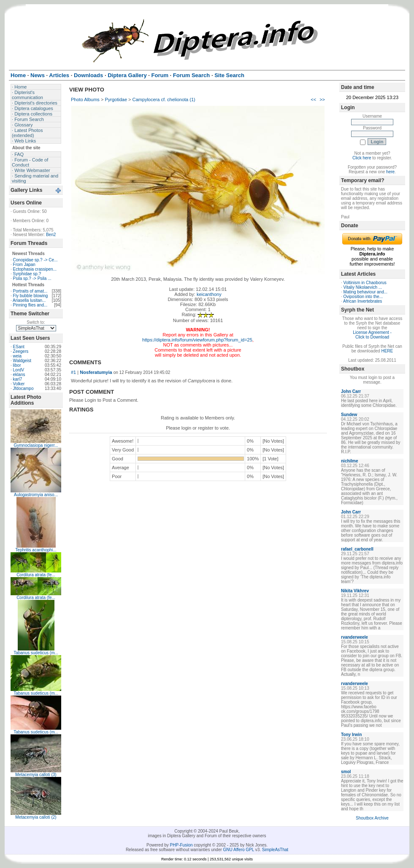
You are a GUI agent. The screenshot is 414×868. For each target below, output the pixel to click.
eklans (19, 375)
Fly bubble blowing (31, 296)
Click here (362, 158)
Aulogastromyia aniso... (36, 495)
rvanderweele (354, 637)
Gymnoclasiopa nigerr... (36, 445)
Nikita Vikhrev (355, 591)
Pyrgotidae (116, 99)
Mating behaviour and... (366, 292)
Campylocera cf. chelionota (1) (164, 99)
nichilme (350, 461)
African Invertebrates (363, 301)
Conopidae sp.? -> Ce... (35, 260)
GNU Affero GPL (239, 850)
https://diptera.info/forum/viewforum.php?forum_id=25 (197, 340)
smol (346, 772)
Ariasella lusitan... (29, 300)
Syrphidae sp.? (27, 274)
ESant (19, 347)
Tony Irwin (351, 735)
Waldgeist (22, 361)
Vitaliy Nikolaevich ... (363, 287)
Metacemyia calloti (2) (36, 817)
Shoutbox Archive (372, 818)
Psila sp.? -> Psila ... (32, 278)
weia (18, 356)
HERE (387, 351)
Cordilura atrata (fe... (36, 575)
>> (322, 99)
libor (17, 365)
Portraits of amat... (30, 291)
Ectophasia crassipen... (35, 269)
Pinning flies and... (30, 305)
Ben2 (51, 235)
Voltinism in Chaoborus (365, 283)
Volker (19, 384)
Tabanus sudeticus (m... (36, 653)
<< (313, 99)
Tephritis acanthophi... (36, 550)
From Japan (24, 265)
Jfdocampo (23, 388)
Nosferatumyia (96, 372)
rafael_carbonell (357, 549)
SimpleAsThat (275, 850)
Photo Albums (85, 99)
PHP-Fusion (181, 845)
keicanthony (209, 294)
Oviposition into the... (363, 297)
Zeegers (21, 351)
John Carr (351, 391)
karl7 (18, 379)
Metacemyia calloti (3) (36, 775)
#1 (73, 372)
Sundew (349, 415)
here (390, 172)
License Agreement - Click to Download (372, 335)
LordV (19, 370)
